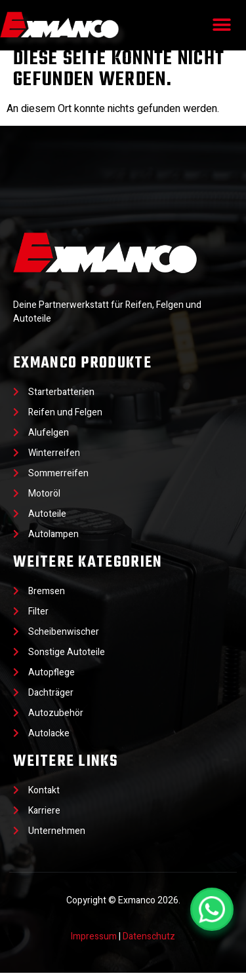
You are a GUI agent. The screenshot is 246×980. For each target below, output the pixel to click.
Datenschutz (149, 944)
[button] (221, 25)
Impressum (94, 944)
